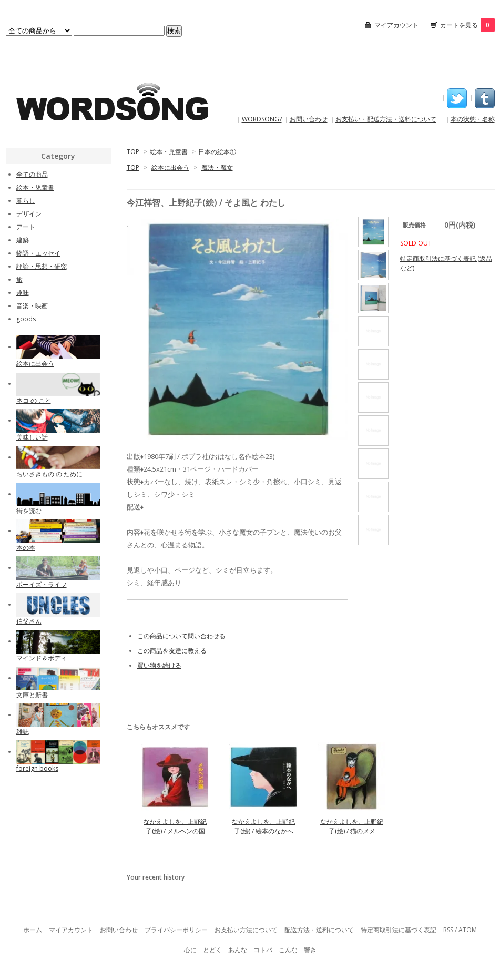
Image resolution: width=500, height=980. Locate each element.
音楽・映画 (32, 306)
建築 (23, 240)
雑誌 (23, 732)
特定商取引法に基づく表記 (399, 930)
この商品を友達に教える (172, 651)
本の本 (26, 548)
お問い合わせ (309, 119)
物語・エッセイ (38, 253)
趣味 (23, 293)
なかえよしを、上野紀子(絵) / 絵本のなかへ (263, 826)
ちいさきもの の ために (49, 474)
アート (26, 227)
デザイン (29, 214)
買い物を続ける (159, 665)
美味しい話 (32, 437)
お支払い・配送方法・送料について (386, 119)
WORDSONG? (262, 119)
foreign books (37, 768)
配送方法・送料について (319, 930)
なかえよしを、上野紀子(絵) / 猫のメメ (352, 826)
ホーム (33, 930)
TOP (133, 152)
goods (26, 319)
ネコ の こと (34, 400)
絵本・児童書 (169, 152)
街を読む (29, 511)
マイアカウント (396, 25)
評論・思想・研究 (42, 266)
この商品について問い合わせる (181, 636)
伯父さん (29, 621)
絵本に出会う (170, 167)
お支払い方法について (246, 930)
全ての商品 (32, 174)
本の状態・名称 (473, 119)
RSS (448, 930)
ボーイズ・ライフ (42, 584)
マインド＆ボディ (42, 658)
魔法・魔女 (217, 167)
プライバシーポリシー (176, 930)
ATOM (468, 930)
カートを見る (467, 25)
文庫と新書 (32, 695)
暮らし (26, 201)
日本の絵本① (217, 152)
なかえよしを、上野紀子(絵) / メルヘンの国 (175, 826)
